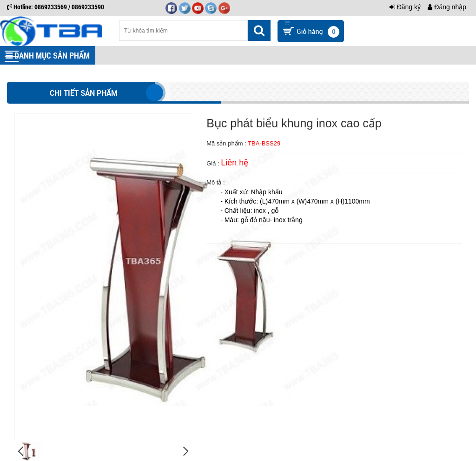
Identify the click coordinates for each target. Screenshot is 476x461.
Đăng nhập (447, 7)
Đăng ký (405, 7)
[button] (12, 56)
